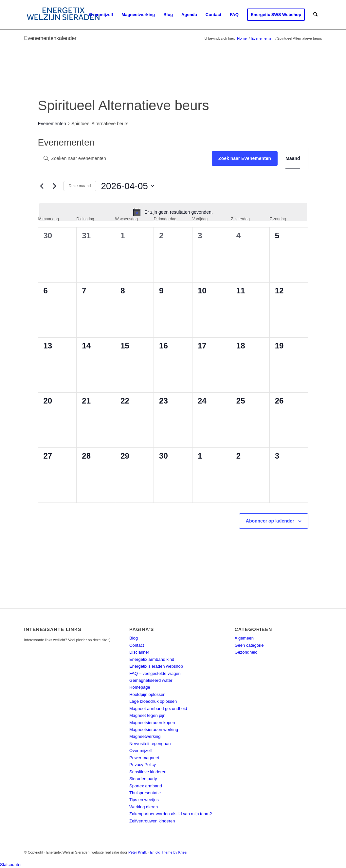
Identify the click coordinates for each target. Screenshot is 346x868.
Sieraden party (143, 779)
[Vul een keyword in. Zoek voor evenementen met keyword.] (125, 158)
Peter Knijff (137, 852)
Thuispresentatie (145, 793)
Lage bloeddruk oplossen (153, 701)
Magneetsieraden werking (154, 730)
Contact (137, 645)
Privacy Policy (143, 765)
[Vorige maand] (42, 186)
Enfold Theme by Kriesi (169, 852)
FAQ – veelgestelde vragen (155, 673)
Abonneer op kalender (270, 521)
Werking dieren (144, 807)
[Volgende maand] (55, 186)
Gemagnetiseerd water (151, 680)
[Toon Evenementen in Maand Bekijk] (293, 158)
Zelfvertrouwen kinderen (152, 821)
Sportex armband (146, 786)
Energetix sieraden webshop (156, 666)
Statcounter (11, 865)
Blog (134, 638)
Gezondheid (246, 652)
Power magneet (144, 758)
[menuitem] (101, 15)
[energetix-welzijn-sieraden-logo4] (63, 15)
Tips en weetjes (144, 800)
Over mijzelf (141, 750)
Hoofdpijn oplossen (147, 694)
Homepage (140, 687)
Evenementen (52, 124)
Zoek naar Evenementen (245, 158)
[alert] (173, 212)
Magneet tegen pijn (147, 715)
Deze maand (80, 186)
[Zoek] (315, 15)
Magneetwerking (145, 736)
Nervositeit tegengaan (150, 744)
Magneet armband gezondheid (158, 709)
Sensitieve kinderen (148, 772)
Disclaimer (139, 652)
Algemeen (244, 638)
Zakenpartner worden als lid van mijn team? (171, 814)
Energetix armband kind (152, 659)
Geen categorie (249, 645)
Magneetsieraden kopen (152, 723)
